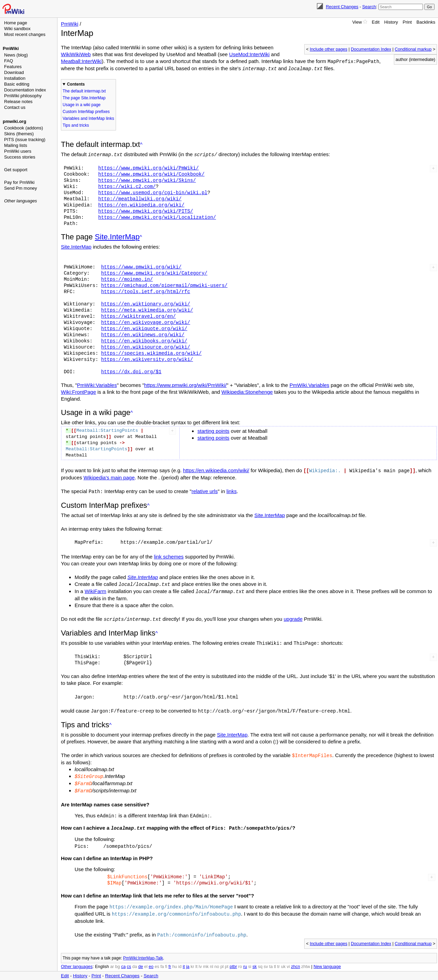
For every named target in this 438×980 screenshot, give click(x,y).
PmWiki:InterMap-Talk (143, 951)
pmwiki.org (15, 121)
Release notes (18, 102)
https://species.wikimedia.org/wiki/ (151, 352)
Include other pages (328, 49)
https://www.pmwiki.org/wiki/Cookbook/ (151, 173)
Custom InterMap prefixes (86, 111)
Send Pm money (21, 188)
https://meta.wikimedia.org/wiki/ (147, 309)
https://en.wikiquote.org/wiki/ (144, 328)
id (180, 959)
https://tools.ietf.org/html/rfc (145, 291)
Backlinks (426, 22)
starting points (213, 430)
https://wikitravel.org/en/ (138, 315)
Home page (16, 23)
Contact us (15, 107)
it (184, 959)
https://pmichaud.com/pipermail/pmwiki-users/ (164, 284)
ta (271, 959)
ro (240, 959)
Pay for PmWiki (19, 182)
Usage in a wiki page (82, 104)
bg (117, 959)
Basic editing (17, 84)
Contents (76, 84)
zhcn (295, 959)
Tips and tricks (76, 125)
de (141, 959)
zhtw (306, 959)
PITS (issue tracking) (25, 140)
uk (283, 959)
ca (123, 959)
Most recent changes (25, 34)
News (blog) (16, 55)
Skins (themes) (19, 134)
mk (206, 959)
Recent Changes (342, 7)
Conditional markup (413, 49)
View (357, 22)
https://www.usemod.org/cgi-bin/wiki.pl (153, 192)
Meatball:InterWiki (81, 61)
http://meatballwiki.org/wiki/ (140, 198)
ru (245, 959)
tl (275, 959)
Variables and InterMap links (88, 118)
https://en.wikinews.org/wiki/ (143, 334)
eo (151, 959)
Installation (15, 78)
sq (260, 959)
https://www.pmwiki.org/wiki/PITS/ (146, 210)
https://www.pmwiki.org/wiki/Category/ (154, 272)
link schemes (169, 555)
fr (170, 959)
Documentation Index (371, 49)
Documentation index (25, 90)
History (391, 22)
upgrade (293, 617)
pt (227, 959)
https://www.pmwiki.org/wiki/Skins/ (147, 179)
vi (288, 959)
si (250, 959)
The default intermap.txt (84, 90)
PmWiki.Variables (309, 384)
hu (175, 959)
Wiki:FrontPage (79, 391)
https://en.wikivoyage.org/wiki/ (145, 321)
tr (279, 959)
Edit (376, 22)
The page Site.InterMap (84, 97)
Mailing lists (16, 145)
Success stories (20, 157)
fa (162, 959)
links (232, 490)
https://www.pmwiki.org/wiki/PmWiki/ (149, 167)
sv (266, 959)
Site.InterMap (117, 236)
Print (407, 22)
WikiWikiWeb (76, 54)
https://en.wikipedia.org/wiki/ (141, 204)
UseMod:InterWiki (249, 54)
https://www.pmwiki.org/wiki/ (141, 266)
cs (129, 959)
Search (369, 7)
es (157, 959)
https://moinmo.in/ (127, 278)
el (146, 959)
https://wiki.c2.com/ (127, 185)
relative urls (205, 490)
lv (200, 959)
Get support (16, 170)
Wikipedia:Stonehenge (247, 391)
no (217, 959)
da (135, 959)
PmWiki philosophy (23, 96)
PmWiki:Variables (97, 384)
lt (196, 959)
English (102, 959)
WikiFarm (95, 589)
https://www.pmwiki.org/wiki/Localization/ (157, 216)
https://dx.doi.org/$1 (131, 371)
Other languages (21, 201)
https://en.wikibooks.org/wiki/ (144, 340)
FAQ (9, 61)
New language (327, 959)
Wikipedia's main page (109, 476)
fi (166, 959)
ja (188, 959)
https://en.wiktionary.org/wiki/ (145, 303)
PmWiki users (18, 151)
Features (13, 67)
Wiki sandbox (17, 29)
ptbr (233, 959)
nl (211, 959)
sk (255, 959)
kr (192, 959)
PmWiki (11, 48)
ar (112, 959)
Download (14, 72)
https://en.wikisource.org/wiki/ (145, 346)
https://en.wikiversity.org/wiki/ (147, 358)
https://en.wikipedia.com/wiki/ (216, 469)
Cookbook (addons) (23, 128)
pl (222, 959)
